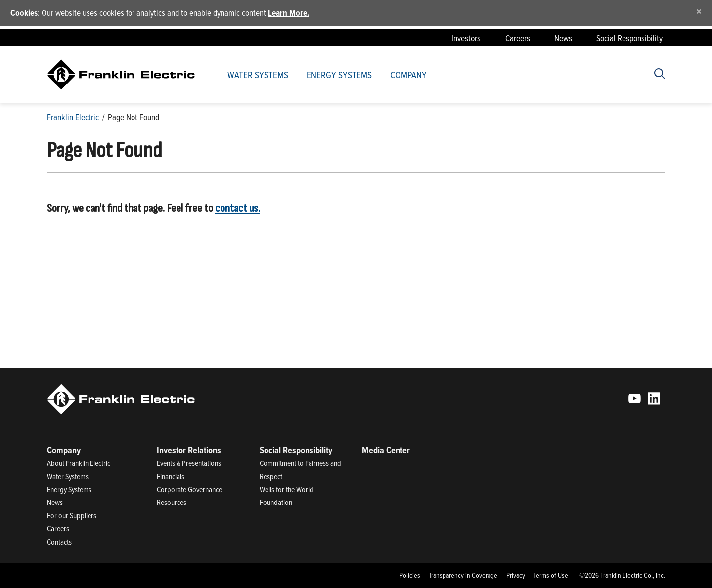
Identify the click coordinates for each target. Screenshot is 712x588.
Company (64, 450)
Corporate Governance (189, 489)
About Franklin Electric (79, 463)
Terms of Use (551, 575)
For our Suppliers (72, 515)
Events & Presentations (189, 463)
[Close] (699, 11)
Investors (466, 38)
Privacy (516, 575)
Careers (518, 38)
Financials (171, 476)
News (563, 38)
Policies (410, 575)
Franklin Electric (73, 117)
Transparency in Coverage (463, 575)
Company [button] (408, 74)
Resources (172, 502)
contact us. (238, 208)
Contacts (59, 542)
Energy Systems (339, 74)
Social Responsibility (629, 38)
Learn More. (289, 13)
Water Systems (258, 74)
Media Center (386, 450)
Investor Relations (189, 450)
